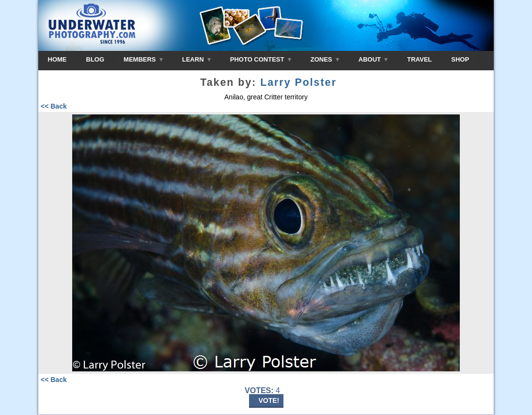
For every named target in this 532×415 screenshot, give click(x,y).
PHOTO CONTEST (261, 59)
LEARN (196, 59)
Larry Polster (298, 82)
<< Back (54, 106)
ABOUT (373, 59)
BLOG (95, 59)
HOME (57, 59)
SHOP (460, 59)
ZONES (325, 59)
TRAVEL (419, 59)
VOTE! (269, 400)
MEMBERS (143, 59)
